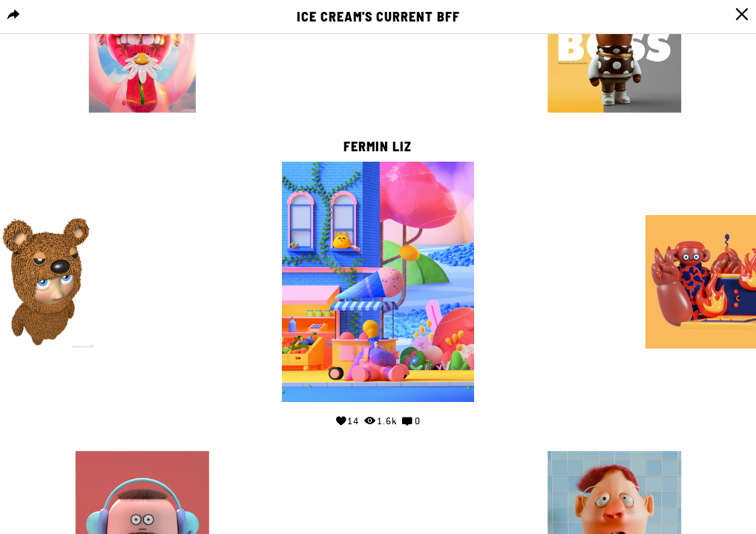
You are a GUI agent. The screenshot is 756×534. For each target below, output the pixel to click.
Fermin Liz (378, 147)
